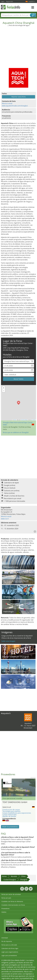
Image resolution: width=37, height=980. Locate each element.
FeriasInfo (11, 7)
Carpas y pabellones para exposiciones (17, 813)
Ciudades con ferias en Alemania (12, 901)
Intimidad (5, 938)
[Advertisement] (18, 46)
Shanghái (24, 880)
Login (3, 1)
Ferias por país (6, 898)
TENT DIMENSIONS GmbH (15, 802)
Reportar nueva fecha (19, 97)
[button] (19, 403)
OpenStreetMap (24, 420)
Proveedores (6, 909)
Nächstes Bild (34, 788)
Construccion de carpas (11, 810)
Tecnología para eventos (11, 811)
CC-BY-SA (34, 420)
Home (4, 876)
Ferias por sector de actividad (11, 894)
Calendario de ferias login (10, 948)
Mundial (14, 876)
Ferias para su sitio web (9, 945)
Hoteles (4, 912)
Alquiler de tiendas (9, 816)
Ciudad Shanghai (10, 880)
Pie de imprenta (7, 941)
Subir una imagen (8, 641)
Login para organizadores (10, 952)
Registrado (9, 1)
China (23, 876)
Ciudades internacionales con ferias (13, 905)
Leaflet (14, 420)
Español (32, 1)
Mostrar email (7, 103)
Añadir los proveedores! (10, 827)
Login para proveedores (9, 955)
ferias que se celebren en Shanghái (16, 432)
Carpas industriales (10, 815)
